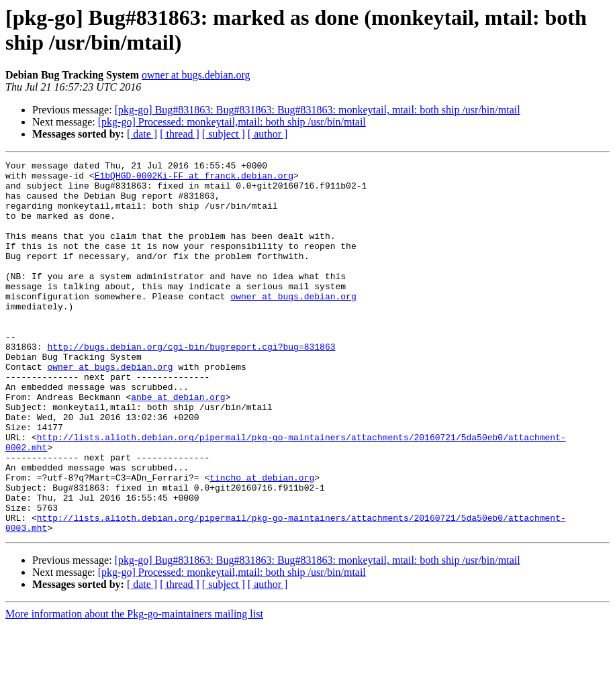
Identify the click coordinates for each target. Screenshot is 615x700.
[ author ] (268, 134)
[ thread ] (180, 134)
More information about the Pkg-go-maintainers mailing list (134, 688)
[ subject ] (224, 134)
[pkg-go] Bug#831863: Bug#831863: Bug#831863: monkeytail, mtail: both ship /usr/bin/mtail (318, 110)
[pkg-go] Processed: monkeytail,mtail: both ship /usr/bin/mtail (232, 122)
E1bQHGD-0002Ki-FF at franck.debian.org (194, 179)
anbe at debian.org (178, 445)
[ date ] (142, 134)
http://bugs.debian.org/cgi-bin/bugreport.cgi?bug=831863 (191, 385)
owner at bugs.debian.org (196, 75)
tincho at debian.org (262, 542)
